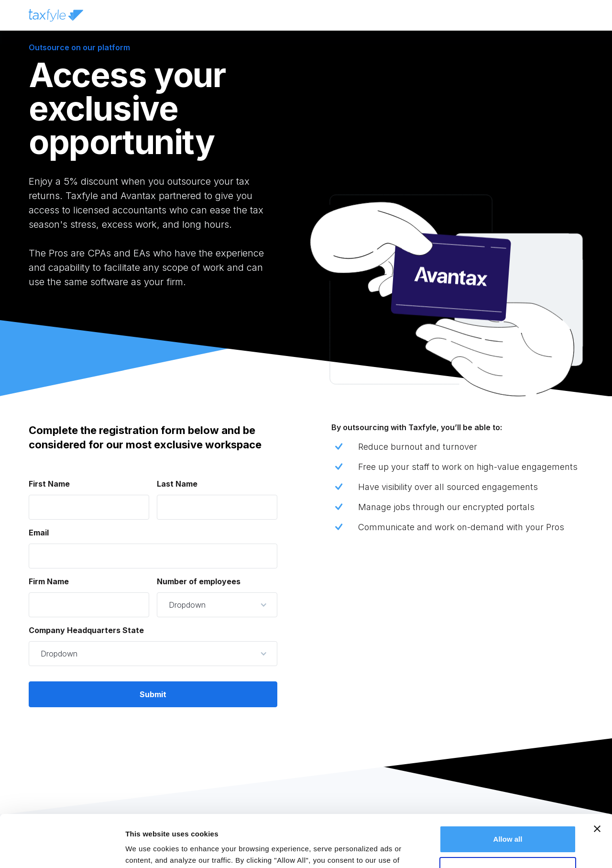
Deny (508, 821)
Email (39, 533)
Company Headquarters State (86, 630)
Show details (148, 849)
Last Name (177, 484)
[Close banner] (597, 780)
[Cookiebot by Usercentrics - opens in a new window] (62, 849)
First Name (49, 484)
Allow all (508, 790)
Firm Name (49, 581)
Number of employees (199, 581)
